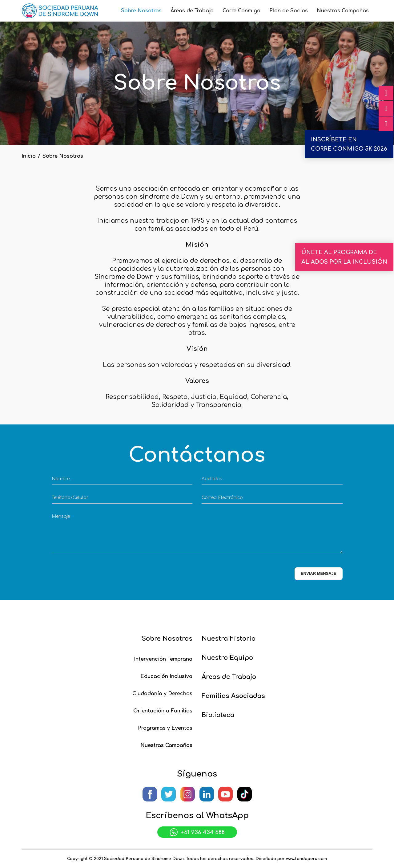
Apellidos (212, 479)
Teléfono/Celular (70, 498)
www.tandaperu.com (306, 859)
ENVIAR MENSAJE (319, 573)
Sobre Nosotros (167, 639)
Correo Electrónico (222, 498)
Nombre (61, 479)
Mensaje (61, 516)
